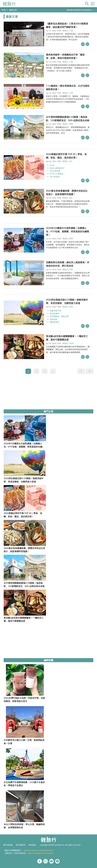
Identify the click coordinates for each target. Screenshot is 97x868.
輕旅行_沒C (68, 161)
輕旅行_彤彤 (68, 269)
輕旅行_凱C (68, 198)
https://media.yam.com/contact (40, 853)
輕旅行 (9, 4)
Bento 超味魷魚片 (57, 168)
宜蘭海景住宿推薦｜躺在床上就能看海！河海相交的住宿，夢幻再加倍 (68, 264)
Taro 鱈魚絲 (55, 177)
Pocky (52, 165)
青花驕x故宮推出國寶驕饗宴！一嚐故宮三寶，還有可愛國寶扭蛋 (67, 338)
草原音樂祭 (54, 313)
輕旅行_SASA (68, 343)
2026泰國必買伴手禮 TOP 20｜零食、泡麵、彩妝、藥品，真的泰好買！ (66, 156)
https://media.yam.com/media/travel (39, 850)
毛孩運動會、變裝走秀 (59, 316)
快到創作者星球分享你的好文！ (80, 10)
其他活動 (54, 319)
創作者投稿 (8, 845)
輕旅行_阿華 (68, 124)
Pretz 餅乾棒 (55, 171)
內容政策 (32, 845)
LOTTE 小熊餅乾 (57, 174)
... (53, 371)
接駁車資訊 (54, 322)
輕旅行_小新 (68, 31)
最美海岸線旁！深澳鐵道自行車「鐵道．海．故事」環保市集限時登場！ (66, 56)
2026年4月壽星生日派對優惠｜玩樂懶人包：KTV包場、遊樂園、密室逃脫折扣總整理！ (68, 231)
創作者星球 (21, 845)
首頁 (4, 10)
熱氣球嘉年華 (55, 311)
